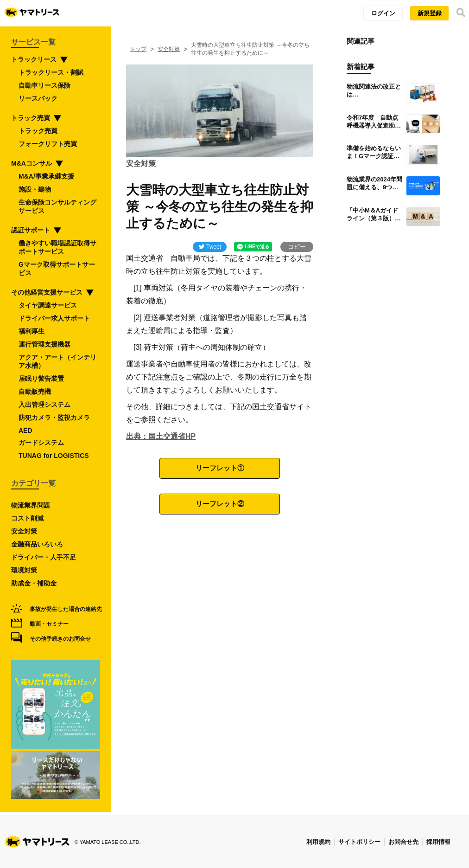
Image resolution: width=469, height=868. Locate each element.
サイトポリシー (359, 842)
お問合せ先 (403, 842)
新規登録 (430, 13)
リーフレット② (220, 504)
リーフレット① (220, 468)
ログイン (383, 13)
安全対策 (169, 49)
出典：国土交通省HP (161, 436)
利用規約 (318, 842)
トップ (138, 49)
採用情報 (438, 842)
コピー (297, 247)
